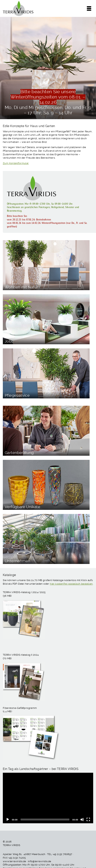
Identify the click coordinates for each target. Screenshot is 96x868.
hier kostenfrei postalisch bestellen (71, 584)
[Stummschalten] (82, 820)
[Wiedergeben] (8, 820)
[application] (48, 798)
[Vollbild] (88, 820)
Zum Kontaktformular (16, 163)
